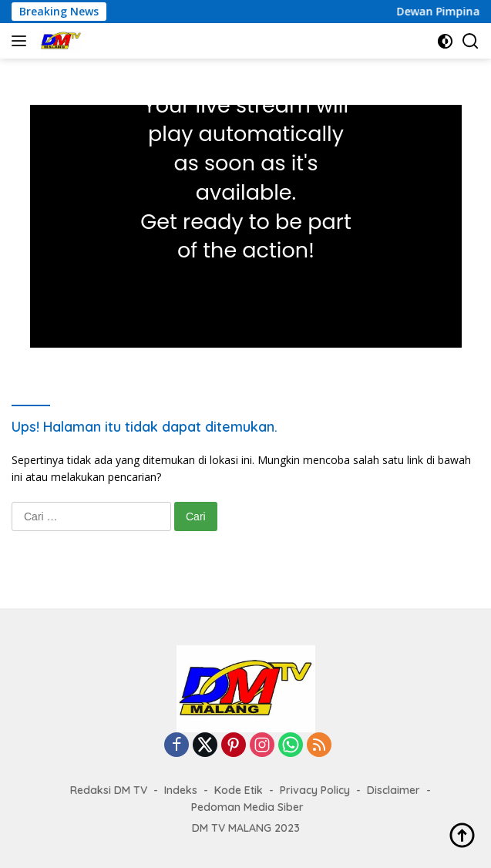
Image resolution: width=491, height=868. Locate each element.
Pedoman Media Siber (247, 807)
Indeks (181, 790)
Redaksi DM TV (109, 790)
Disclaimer (393, 790)
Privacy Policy (315, 790)
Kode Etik (239, 790)
